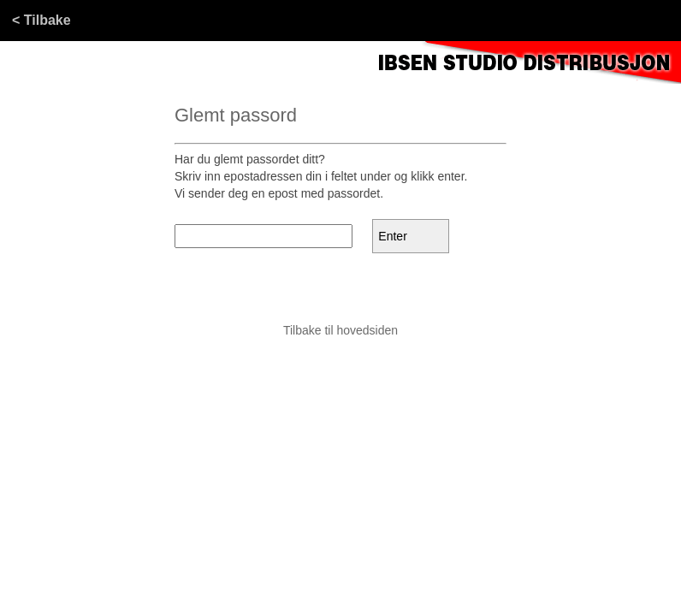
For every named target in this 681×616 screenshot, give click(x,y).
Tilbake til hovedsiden (340, 330)
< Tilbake (41, 20)
